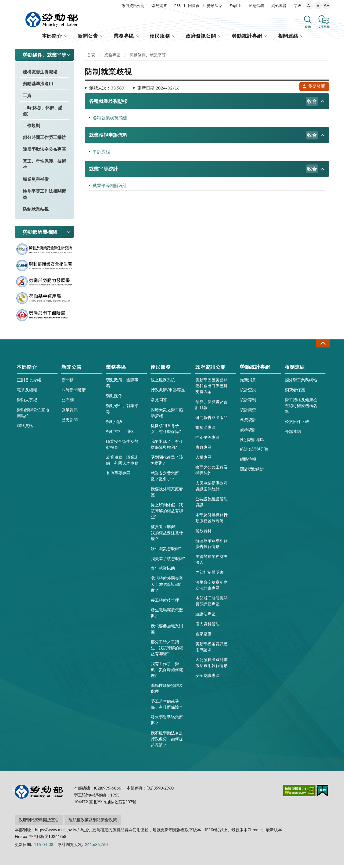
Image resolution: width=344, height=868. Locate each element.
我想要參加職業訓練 (167, 632)
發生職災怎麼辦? (166, 551)
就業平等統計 (204, 172)
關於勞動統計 (252, 472)
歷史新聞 (70, 422)
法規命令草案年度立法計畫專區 (212, 588)
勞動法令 (214, 6)
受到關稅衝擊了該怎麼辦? (167, 463)
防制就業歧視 (36, 212)
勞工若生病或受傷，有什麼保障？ (167, 707)
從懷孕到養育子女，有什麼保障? (166, 431)
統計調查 (248, 413)
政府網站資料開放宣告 (39, 823)
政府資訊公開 (133, 6)
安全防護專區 (207, 678)
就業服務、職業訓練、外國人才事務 (122, 463)
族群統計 (248, 432)
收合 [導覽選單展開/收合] (323, 346)
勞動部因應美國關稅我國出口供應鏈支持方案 (212, 389)
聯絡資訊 (25, 428)
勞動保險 (114, 424)
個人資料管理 (207, 627)
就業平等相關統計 (110, 188)
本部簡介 (52, 39)
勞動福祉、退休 (120, 434)
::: (14, 4)
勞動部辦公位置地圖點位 (33, 415)
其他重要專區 (118, 476)
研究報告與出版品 (212, 420)
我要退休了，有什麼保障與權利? (167, 447)
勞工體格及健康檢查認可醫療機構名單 (301, 408)
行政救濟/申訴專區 (168, 393)
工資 (27, 98)
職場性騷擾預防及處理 (167, 691)
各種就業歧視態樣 (204, 104)
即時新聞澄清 (74, 393)
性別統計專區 (252, 442)
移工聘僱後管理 (165, 603)
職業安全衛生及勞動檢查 (122, 447)
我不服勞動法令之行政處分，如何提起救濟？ (167, 742)
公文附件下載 (297, 424)
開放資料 (203, 533)
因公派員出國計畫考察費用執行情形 (212, 665)
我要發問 (314, 89)
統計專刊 (248, 403)
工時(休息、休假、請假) (43, 113)
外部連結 (293, 434)
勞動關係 (114, 399)
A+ (326, 6)
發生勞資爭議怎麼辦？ (167, 723)
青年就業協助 (163, 571)
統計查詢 (248, 393)
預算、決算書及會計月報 (212, 407)
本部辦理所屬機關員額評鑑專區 (212, 604)
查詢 (308, 27)
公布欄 (68, 403)
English (235, 6)
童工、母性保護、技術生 (44, 167)
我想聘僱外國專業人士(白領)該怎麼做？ (167, 587)
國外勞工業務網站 (301, 383)
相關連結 (288, 39)
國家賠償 (203, 637)
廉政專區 (203, 450)
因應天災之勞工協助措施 (167, 415)
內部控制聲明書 (209, 575)
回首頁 (194, 6)
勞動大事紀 (27, 403)
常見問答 (159, 6)
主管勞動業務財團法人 (212, 562)
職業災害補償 (36, 182)
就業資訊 (70, 413)
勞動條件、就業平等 (148, 58)
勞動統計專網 (247, 39)
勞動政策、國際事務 (122, 386)
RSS (178, 6)
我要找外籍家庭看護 (167, 495)
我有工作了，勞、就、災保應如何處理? (167, 672)
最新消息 (248, 383)
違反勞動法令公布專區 (44, 152)
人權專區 (203, 460)
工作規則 (31, 128)
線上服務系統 (163, 383)
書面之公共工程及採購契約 (212, 473)
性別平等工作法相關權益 (44, 197)
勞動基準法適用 (38, 86)
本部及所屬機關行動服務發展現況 (212, 521)
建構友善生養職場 (40, 75)
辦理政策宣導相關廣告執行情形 (212, 546)
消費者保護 (295, 393)
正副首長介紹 (29, 383)
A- (309, 6)
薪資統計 (248, 422)
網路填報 (248, 462)
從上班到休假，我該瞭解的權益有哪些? (167, 514)
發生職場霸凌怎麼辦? (167, 616)
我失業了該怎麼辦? (168, 561)
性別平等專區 (207, 440)
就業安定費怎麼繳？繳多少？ (165, 479)
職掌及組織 (27, 393)
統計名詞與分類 (254, 452)
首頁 (91, 58)
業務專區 (124, 39)
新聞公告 (88, 39)
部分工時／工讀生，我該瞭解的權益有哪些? (167, 650)
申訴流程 (101, 154)
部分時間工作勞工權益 (44, 140)
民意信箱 (256, 6)
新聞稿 (68, 383)
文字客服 (324, 27)
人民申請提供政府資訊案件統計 (212, 489)
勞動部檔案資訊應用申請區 (212, 650)
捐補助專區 (205, 430)
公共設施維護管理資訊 (212, 505)
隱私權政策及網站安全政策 (93, 823)
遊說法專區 (205, 617)
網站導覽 (279, 6)
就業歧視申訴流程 (204, 138)
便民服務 (160, 39)
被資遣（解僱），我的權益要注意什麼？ (167, 535)
